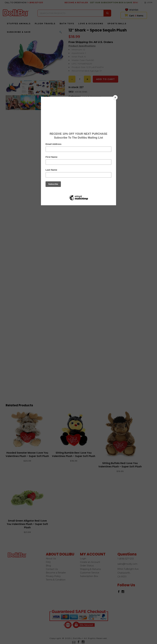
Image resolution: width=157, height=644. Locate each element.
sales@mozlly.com (127, 564)
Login (149, 2)
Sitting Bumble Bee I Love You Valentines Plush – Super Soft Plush (74, 454)
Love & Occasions (91, 97)
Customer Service (90, 573)
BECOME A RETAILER (76, 3)
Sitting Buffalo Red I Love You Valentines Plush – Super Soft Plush (120, 465)
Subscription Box (89, 576)
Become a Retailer (56, 573)
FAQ (48, 562)
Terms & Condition (56, 580)
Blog (48, 566)
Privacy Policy (53, 576)
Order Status (87, 566)
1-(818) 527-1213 (126, 559)
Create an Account (90, 562)
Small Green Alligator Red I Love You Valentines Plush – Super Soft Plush (27, 524)
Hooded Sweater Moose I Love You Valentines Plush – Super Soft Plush (27, 454)
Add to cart (105, 79)
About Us (51, 559)
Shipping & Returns (90, 569)
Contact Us (52, 569)
